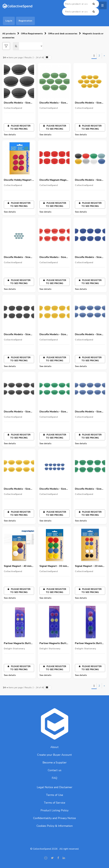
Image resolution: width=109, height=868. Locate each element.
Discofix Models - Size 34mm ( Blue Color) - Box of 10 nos (90, 412)
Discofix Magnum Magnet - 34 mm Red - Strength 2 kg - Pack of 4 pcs (54, 180)
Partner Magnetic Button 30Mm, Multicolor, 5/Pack (90, 643)
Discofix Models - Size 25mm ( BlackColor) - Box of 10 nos (17, 335)
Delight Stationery (14, 649)
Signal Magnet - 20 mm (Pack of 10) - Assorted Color (89, 566)
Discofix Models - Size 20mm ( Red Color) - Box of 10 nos (54, 257)
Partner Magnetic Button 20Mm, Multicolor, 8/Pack (54, 643)
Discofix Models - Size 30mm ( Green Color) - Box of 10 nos (53, 103)
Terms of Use (54, 795)
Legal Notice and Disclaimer (55, 787)
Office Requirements (32, 34)
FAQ (54, 778)
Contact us (55, 770)
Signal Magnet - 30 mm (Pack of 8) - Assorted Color (53, 566)
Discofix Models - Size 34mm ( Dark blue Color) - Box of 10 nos (89, 335)
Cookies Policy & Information (55, 826)
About (54, 747)
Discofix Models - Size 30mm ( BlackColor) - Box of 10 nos (17, 103)
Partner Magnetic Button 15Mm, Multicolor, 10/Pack (19, 643)
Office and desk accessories (63, 34)
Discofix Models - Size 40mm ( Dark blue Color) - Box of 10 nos (54, 489)
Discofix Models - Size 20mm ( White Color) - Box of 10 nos (88, 180)
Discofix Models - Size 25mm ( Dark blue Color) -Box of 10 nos (89, 257)
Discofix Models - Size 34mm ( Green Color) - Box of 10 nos (53, 412)
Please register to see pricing (19, 127)
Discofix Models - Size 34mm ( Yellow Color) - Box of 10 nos (18, 489)
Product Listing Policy (54, 810)
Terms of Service (54, 803)
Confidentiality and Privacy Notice (54, 818)
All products (9, 34)
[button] (47, 58)
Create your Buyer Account (54, 755)
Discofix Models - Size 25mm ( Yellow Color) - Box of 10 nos (53, 335)
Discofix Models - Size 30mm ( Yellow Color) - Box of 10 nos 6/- (89, 103)
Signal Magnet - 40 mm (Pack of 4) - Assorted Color (18, 566)
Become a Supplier (55, 763)
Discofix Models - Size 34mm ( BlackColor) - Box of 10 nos (17, 412)
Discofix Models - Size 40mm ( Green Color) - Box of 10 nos (88, 489)
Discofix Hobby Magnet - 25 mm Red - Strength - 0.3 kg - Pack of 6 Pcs (19, 180)
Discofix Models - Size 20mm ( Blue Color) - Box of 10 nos (19, 257)
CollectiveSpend (13, 108)
